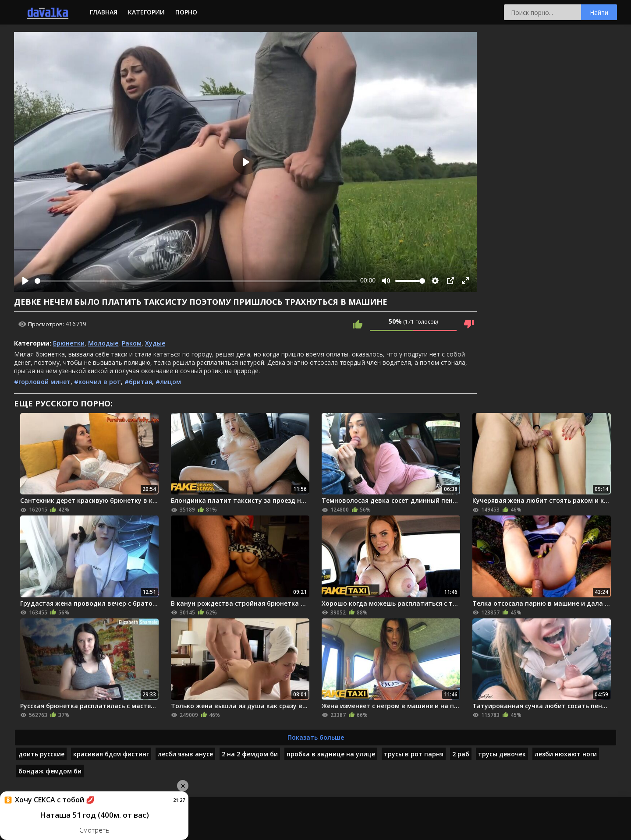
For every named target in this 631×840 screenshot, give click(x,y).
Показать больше (316, 737)
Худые (155, 343)
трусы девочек (502, 754)
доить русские (41, 754)
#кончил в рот (97, 382)
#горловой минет (42, 382)
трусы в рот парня (414, 754)
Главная (104, 12)
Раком (132, 343)
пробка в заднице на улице (331, 754)
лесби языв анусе (185, 754)
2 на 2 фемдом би (250, 754)
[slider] (196, 281)
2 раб (461, 754)
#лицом (168, 382)
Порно (186, 12)
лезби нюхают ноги (566, 754)
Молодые (103, 343)
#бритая (138, 382)
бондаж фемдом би (50, 771)
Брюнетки (69, 343)
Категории (146, 12)
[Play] (25, 281)
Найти (599, 12)
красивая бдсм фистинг (111, 754)
